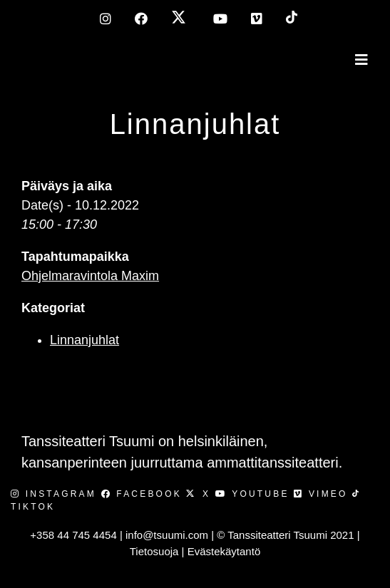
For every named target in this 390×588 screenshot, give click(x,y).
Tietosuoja (154, 551)
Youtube (255, 494)
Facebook (144, 494)
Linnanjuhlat (195, 124)
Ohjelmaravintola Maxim (90, 276)
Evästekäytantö (224, 551)
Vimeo (323, 494)
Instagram (56, 494)
